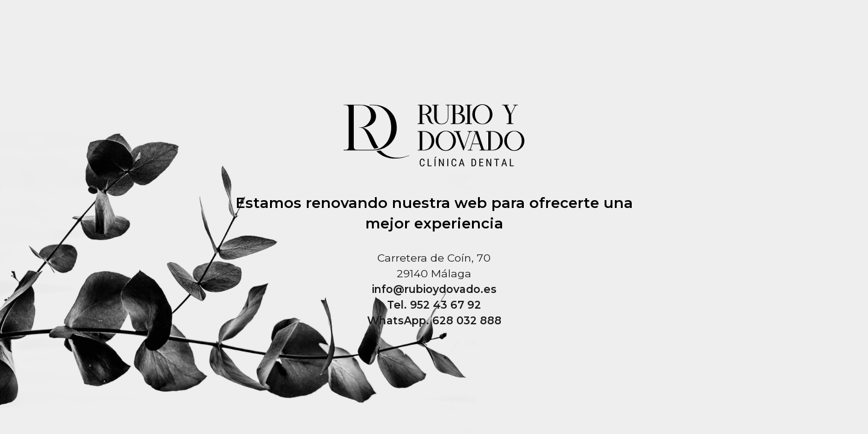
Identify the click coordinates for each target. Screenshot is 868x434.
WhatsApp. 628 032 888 (434, 320)
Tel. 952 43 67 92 (434, 305)
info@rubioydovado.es (434, 289)
